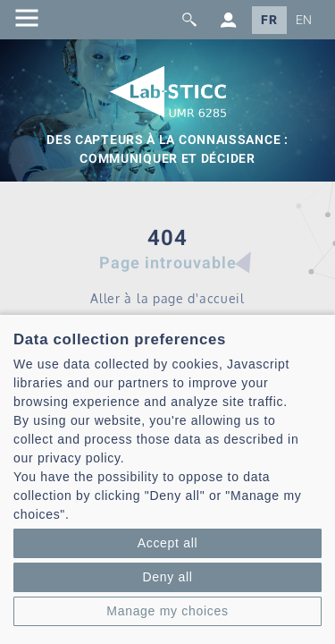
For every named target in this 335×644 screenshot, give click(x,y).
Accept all (168, 543)
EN (304, 20)
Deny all (167, 577)
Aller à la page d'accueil (167, 298)
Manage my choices (167, 611)
